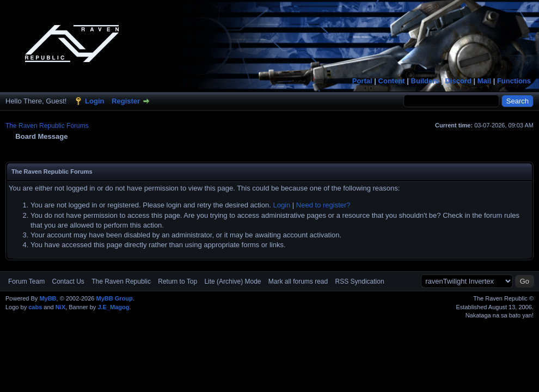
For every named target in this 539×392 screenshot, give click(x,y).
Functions (514, 81)
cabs (35, 307)
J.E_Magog (113, 307)
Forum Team (26, 281)
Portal (362, 81)
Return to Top (177, 281)
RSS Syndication (360, 281)
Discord (458, 81)
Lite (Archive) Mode (232, 281)
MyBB (48, 298)
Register (126, 101)
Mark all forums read (298, 281)
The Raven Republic (121, 281)
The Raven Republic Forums (47, 126)
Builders (425, 81)
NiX (60, 307)
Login (94, 101)
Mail (484, 81)
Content (392, 81)
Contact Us (68, 281)
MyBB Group (114, 298)
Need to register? (323, 205)
